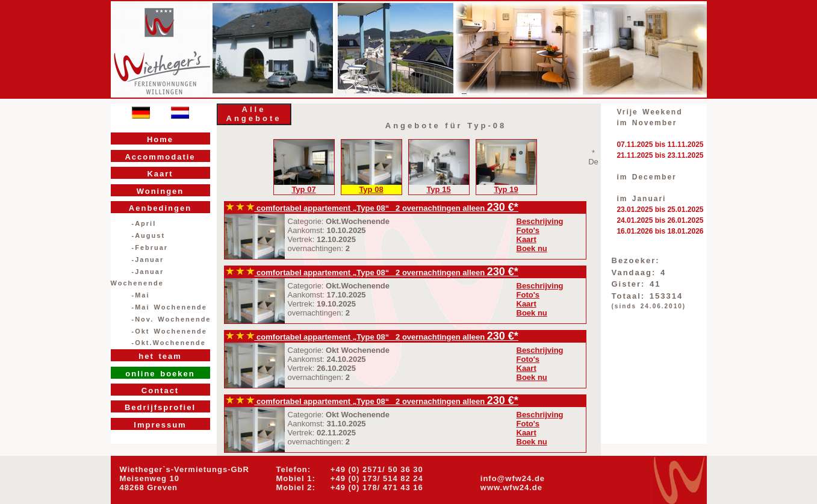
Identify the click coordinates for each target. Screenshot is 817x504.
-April (144, 223)
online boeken (160, 374)
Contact (160, 390)
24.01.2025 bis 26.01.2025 (660, 220)
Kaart (160, 174)
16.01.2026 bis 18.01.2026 (660, 231)
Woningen (160, 191)
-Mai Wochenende (169, 307)
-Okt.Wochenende (169, 343)
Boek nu (532, 248)
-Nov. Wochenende (172, 319)
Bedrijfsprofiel (160, 407)
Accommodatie (160, 157)
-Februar (150, 247)
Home (160, 139)
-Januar (148, 260)
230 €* (503, 207)
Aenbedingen (160, 208)
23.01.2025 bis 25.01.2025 (660, 210)
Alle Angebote (254, 114)
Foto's (528, 230)
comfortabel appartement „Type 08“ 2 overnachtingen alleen (356, 208)
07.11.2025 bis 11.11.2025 (660, 145)
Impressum (160, 425)
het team (160, 356)
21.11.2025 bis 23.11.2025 (660, 155)
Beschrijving (540, 221)
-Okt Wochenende (169, 331)
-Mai (141, 295)
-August (149, 235)
